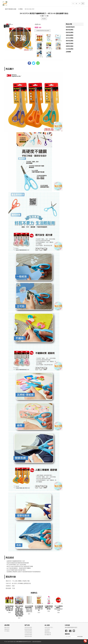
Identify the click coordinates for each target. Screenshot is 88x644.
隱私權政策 (48, 633)
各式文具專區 (70, 38)
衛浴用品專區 (70, 30)
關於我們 (7, 627)
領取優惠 (80, 637)
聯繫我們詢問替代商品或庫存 (43, 31)
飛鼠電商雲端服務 (36, 642)
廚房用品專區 (70, 41)
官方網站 (7, 631)
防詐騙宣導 (48, 635)
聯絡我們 (7, 629)
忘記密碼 (47, 629)
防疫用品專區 (70, 32)
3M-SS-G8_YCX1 (29, 9)
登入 (52, 627)
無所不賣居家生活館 (11, 9)
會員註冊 (47, 627)
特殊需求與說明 (70, 27)
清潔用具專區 (70, 46)
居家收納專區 (70, 35)
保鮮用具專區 (70, 43)
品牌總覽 (68, 52)
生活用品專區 (70, 49)
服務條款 (47, 631)
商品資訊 (44, 19)
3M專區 (20, 9)
